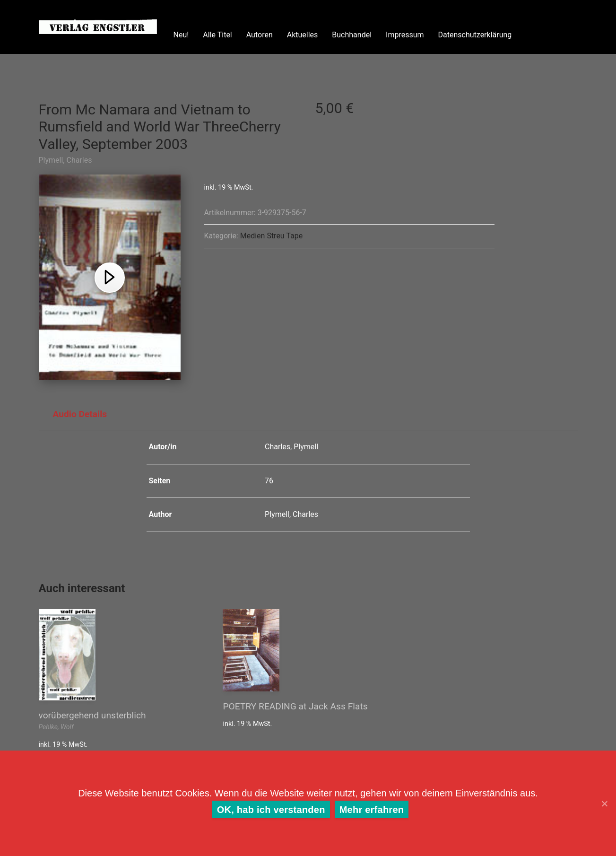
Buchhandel (352, 35)
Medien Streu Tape (271, 236)
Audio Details (80, 414)
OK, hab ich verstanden (271, 810)
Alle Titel (217, 35)
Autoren (260, 35)
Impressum (405, 35)
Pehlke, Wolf (56, 727)
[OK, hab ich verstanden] (604, 804)
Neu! (181, 35)
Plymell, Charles (65, 160)
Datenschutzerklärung (475, 35)
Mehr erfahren (372, 810)
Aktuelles (303, 35)
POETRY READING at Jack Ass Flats (295, 706)
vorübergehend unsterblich (92, 715)
